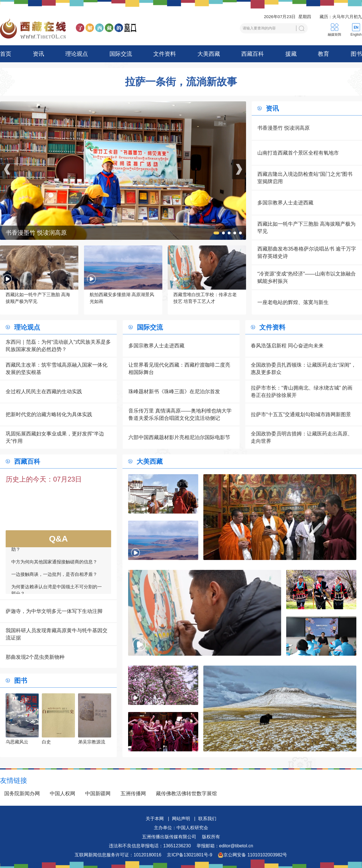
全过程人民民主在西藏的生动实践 (44, 392)
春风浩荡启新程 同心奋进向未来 (287, 346)
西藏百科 (253, 54)
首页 (6, 54)
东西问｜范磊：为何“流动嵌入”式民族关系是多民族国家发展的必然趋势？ (58, 346)
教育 (324, 54)
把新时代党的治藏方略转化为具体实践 (49, 414)
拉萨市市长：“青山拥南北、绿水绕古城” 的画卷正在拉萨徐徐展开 (302, 392)
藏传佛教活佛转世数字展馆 (186, 794)
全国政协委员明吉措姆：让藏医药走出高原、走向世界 (302, 437)
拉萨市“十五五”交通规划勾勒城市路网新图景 (301, 414)
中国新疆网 (98, 794)
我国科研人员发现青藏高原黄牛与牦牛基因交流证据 (57, 634)
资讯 (38, 54)
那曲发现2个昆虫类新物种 (35, 657)
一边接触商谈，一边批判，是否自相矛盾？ (54, 576)
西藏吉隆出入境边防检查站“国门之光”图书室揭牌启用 (305, 178)
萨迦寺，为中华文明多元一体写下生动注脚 (54, 611)
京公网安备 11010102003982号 (252, 855)
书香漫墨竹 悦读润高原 (284, 128)
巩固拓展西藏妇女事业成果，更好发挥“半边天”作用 (55, 437)
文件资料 (165, 54)
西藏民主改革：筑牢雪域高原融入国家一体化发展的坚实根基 (57, 369)
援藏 (291, 54)
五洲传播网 (133, 794)
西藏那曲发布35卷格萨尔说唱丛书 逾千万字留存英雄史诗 (307, 253)
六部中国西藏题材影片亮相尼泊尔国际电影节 (179, 437)
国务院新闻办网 (22, 794)
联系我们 (207, 819)
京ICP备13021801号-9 (189, 855)
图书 (356, 54)
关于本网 (155, 819)
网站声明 (181, 819)
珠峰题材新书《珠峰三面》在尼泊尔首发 (174, 392)
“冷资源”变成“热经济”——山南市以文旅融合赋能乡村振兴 (307, 277)
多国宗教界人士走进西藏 (285, 203)
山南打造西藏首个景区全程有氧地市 (298, 153)
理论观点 (77, 54)
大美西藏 (209, 54)
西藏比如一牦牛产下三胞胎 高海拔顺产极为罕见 (306, 228)
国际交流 (121, 54)
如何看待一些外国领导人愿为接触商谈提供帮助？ (57, 548)
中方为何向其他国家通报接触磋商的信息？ (54, 564)
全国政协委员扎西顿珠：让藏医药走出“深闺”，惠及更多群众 (303, 369)
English (356, 35)
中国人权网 (63, 794)
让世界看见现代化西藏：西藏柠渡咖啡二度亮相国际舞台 (179, 369)
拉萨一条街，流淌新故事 (181, 82)
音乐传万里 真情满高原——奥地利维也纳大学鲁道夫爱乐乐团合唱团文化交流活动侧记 (180, 414)
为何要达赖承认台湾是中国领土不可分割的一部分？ (57, 592)
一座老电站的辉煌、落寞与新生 (293, 302)
